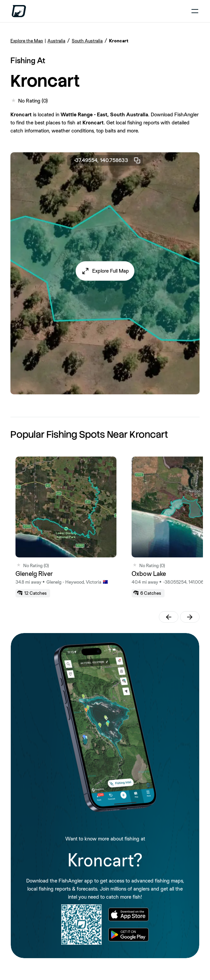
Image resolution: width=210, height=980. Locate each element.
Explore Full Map (111, 271)
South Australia (87, 41)
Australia (56, 41)
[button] (105, 271)
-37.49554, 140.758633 (108, 160)
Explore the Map (27, 41)
